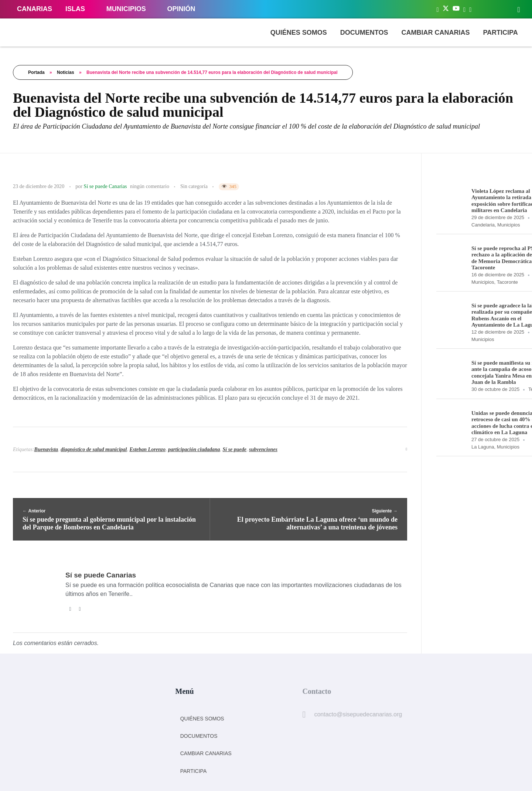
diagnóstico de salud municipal (94, 449)
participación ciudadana (194, 449)
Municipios (509, 225)
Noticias (66, 72)
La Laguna (483, 447)
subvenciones (263, 449)
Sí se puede (234, 449)
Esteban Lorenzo (147, 449)
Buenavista (46, 449)
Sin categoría (194, 186)
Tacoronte (507, 282)
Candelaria (483, 225)
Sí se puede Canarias (105, 186)
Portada (36, 72)
